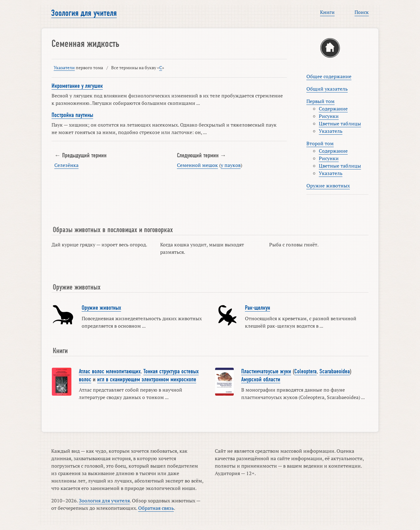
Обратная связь (156, 508)
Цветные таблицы (340, 124)
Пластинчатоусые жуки (266, 371)
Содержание (333, 109)
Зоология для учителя (84, 13)
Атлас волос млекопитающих (110, 371)
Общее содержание (329, 76)
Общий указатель (327, 89)
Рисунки (329, 116)
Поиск (362, 12)
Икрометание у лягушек (77, 86)
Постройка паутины (72, 115)
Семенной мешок (197, 165)
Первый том (321, 101)
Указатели (64, 67)
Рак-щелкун (257, 308)
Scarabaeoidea (335, 371)
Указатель (331, 131)
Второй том (320, 143)
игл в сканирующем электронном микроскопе (147, 380)
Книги (327, 12)
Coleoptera (305, 371)
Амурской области (261, 380)
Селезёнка (66, 165)
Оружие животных (328, 186)
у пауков (231, 165)
